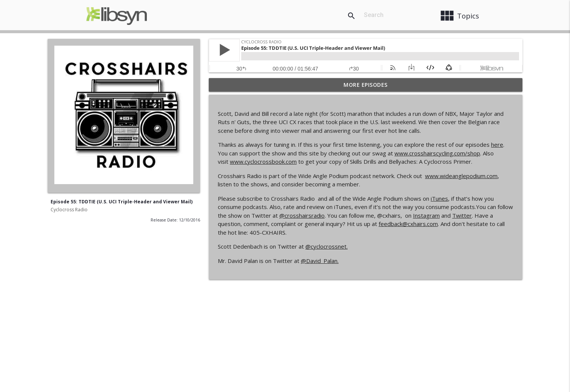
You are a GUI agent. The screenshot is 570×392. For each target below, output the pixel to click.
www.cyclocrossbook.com (263, 161)
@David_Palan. (320, 261)
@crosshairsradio (302, 215)
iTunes (439, 198)
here (497, 145)
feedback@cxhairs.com (408, 224)
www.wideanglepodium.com (461, 176)
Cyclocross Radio (69, 210)
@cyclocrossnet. (327, 246)
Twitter (462, 215)
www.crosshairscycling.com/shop (437, 153)
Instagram (426, 215)
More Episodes (366, 85)
